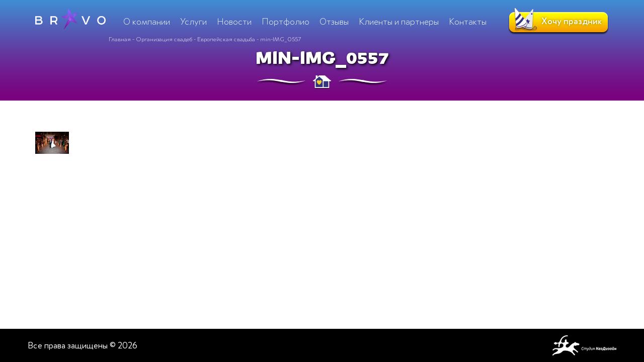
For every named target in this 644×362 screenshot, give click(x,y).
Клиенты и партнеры (399, 22)
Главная (120, 39)
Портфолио (286, 22)
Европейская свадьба (226, 39)
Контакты (468, 22)
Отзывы (334, 22)
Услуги (193, 22)
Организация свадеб (164, 39)
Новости (234, 22)
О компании (147, 22)
